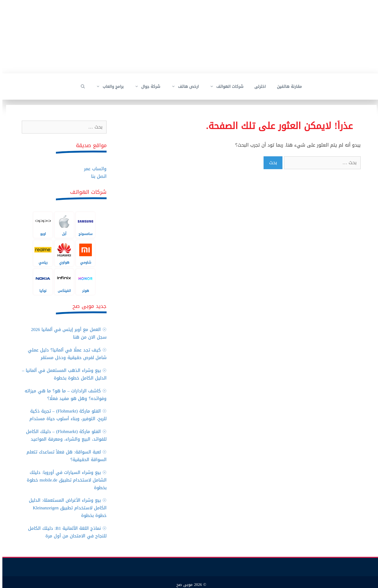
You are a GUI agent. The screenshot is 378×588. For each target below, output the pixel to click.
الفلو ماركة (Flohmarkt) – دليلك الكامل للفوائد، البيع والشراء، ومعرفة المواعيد (64, 435)
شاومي (83, 253)
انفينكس (62, 282)
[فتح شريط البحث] (80, 87)
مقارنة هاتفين (287, 87)
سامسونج (83, 225)
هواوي (62, 253)
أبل (62, 225)
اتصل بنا (96, 176)
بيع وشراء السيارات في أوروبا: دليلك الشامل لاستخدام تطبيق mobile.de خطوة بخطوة (64, 480)
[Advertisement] (220, 37)
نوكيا (41, 282)
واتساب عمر (93, 169)
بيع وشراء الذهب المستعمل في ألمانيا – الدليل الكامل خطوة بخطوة (62, 374)
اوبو (41, 225)
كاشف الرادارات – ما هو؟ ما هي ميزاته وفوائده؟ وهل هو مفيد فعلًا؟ (63, 395)
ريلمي (41, 253)
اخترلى (258, 87)
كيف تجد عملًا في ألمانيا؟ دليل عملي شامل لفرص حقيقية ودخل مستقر (65, 354)
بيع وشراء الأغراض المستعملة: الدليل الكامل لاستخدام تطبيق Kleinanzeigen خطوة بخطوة (65, 508)
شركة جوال (142, 87)
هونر (83, 282)
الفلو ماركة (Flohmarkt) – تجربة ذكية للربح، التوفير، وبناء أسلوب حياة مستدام (66, 415)
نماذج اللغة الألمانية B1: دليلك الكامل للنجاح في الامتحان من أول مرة (65, 532)
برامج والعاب (105, 87)
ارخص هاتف (180, 87)
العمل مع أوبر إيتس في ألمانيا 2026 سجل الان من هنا (66, 333)
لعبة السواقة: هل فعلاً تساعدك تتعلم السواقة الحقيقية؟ (64, 456)
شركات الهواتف (221, 87)
